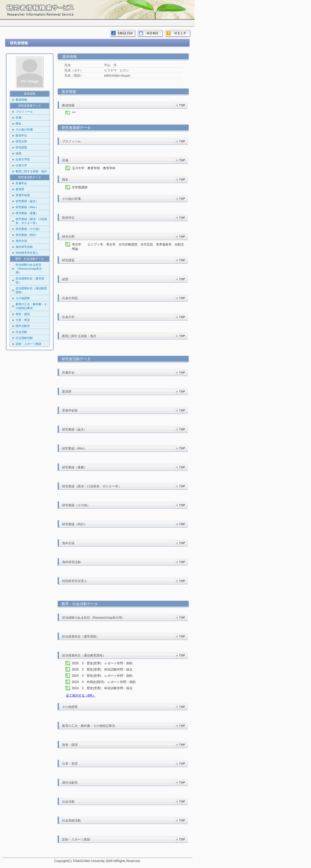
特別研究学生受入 (27, 253)
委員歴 (20, 189)
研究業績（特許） (27, 235)
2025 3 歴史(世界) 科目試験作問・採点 (107, 669)
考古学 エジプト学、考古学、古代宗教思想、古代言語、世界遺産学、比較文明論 (128, 247)
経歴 (18, 153)
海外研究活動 (24, 247)
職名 (18, 124)
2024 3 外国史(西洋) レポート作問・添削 (108, 682)
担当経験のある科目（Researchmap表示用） (29, 269)
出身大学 (21, 165)
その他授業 (23, 298)
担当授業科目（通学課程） (30, 280)
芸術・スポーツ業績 (28, 344)
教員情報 (21, 100)
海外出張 (21, 241)
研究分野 (21, 141)
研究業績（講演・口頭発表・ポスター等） (31, 221)
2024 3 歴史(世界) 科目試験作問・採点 (107, 688)
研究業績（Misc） (27, 207)
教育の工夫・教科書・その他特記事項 (31, 306)
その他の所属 (24, 129)
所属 (18, 118)
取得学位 (21, 135)
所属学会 (21, 183)
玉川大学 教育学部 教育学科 (94, 168)
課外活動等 (23, 326)
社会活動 (21, 332)
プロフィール (24, 112)
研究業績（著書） (27, 213)
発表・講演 (23, 314)
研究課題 (21, 147)
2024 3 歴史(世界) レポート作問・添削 (107, 676)
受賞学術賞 (23, 195)
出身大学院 (23, 159)
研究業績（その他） (28, 229)
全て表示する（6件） (81, 695)
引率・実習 (23, 320)
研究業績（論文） (27, 201)
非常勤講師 (80, 187)
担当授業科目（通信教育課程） (31, 290)
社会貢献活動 (24, 338)
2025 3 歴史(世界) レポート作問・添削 (107, 663)
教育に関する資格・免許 (31, 171)
